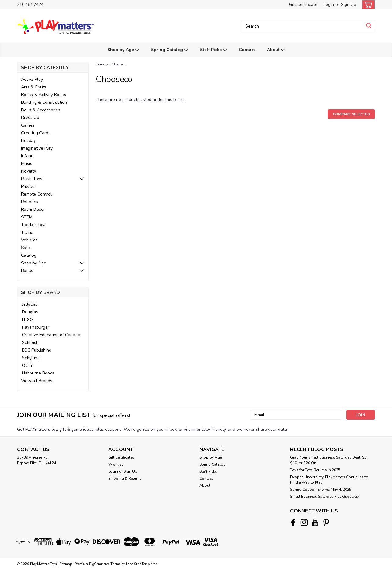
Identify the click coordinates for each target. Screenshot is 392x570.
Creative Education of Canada (51, 335)
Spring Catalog (170, 50)
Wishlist (116, 464)
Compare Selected (351, 114)
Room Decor (33, 209)
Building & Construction (44, 102)
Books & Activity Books (44, 95)
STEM (27, 217)
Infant (27, 156)
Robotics (30, 202)
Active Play (32, 79)
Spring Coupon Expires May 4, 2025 (321, 490)
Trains (27, 232)
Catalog (29, 255)
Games (28, 125)
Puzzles (28, 186)
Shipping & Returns (125, 479)
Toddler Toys (34, 225)
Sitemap (66, 564)
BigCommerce (99, 564)
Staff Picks (213, 50)
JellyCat (30, 304)
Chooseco (118, 64)
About (276, 50)
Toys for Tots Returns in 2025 (315, 470)
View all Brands (37, 381)
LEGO (28, 320)
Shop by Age (123, 50)
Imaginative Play (37, 148)
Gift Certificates (121, 457)
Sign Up (349, 4)
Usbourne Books (38, 373)
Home (100, 64)
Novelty (29, 171)
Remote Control (36, 194)
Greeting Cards (36, 133)
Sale (26, 248)
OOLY (28, 365)
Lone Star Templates (141, 564)
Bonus (27, 271)
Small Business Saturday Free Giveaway (324, 497)
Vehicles (29, 240)
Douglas (30, 312)
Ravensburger (36, 327)
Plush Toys (32, 179)
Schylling (31, 358)
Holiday (28, 141)
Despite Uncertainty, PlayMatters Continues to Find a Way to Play (329, 480)
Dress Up (30, 118)
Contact (247, 50)
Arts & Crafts (34, 87)
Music (27, 164)
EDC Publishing (37, 350)
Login (329, 4)
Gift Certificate (303, 4)
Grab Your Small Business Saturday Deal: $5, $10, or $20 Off (329, 460)
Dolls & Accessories (41, 110)
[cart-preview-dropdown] (367, 5)
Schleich (30, 343)
